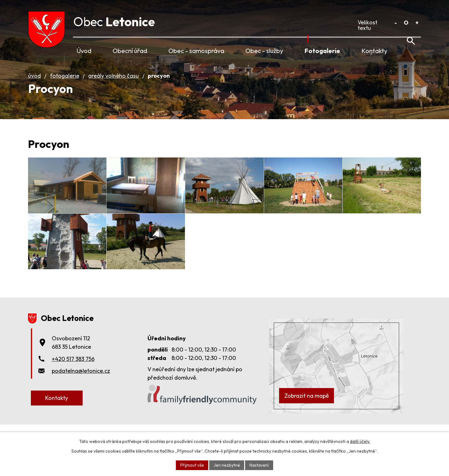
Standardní (406, 23)
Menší (396, 23)
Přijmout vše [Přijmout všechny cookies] (192, 465)
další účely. (360, 441)
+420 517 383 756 (73, 379)
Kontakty (374, 51)
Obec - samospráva (196, 51)
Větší (417, 23)
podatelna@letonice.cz (81, 391)
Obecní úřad (130, 51)
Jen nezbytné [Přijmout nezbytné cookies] (227, 465)
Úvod (84, 51)
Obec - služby (264, 51)
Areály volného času (113, 83)
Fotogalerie (322, 51)
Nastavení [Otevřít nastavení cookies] (259, 465)
